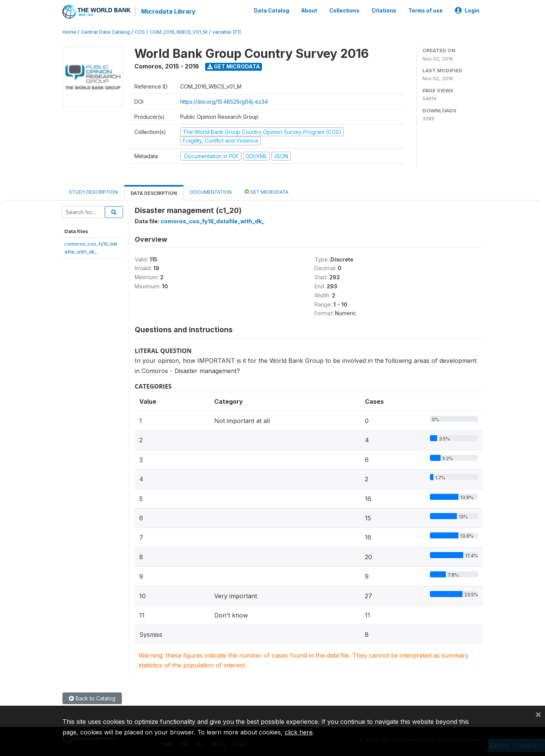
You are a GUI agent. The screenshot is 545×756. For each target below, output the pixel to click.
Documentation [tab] (211, 192)
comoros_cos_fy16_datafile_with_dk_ (212, 221)
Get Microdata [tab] (266, 192)
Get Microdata (234, 66)
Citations (384, 11)
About (309, 11)
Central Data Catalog (105, 32)
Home (69, 32)
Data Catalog (272, 11)
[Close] (538, 714)
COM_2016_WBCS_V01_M (179, 32)
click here (299, 732)
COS (140, 32)
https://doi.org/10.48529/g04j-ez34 (224, 102)
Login (467, 11)
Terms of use (426, 11)
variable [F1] (227, 32)
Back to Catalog (92, 698)
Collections (344, 11)
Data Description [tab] (154, 193)
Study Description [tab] (93, 192)
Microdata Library (168, 11)
